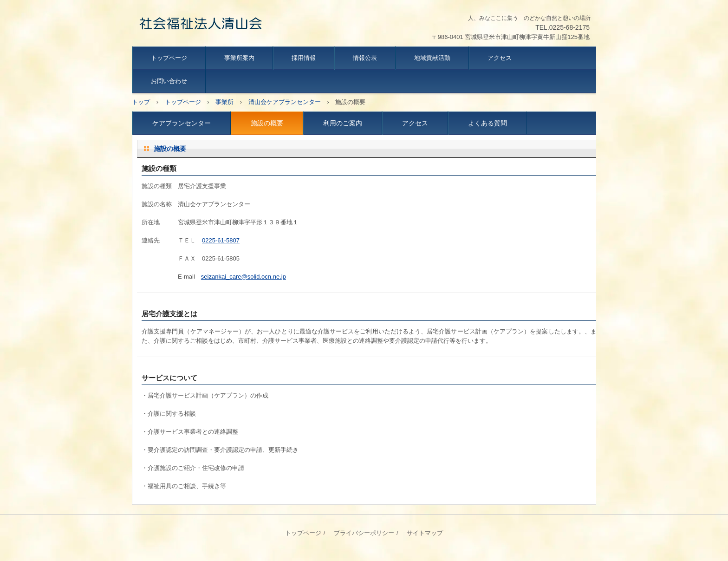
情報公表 (365, 58)
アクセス (500, 58)
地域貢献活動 (432, 58)
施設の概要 (267, 123)
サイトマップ (425, 533)
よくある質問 (487, 123)
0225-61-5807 (221, 240)
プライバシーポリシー (364, 533)
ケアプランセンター (182, 123)
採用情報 (304, 58)
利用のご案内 (343, 123)
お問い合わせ (169, 81)
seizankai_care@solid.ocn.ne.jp (244, 277)
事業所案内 (239, 58)
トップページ (169, 58)
